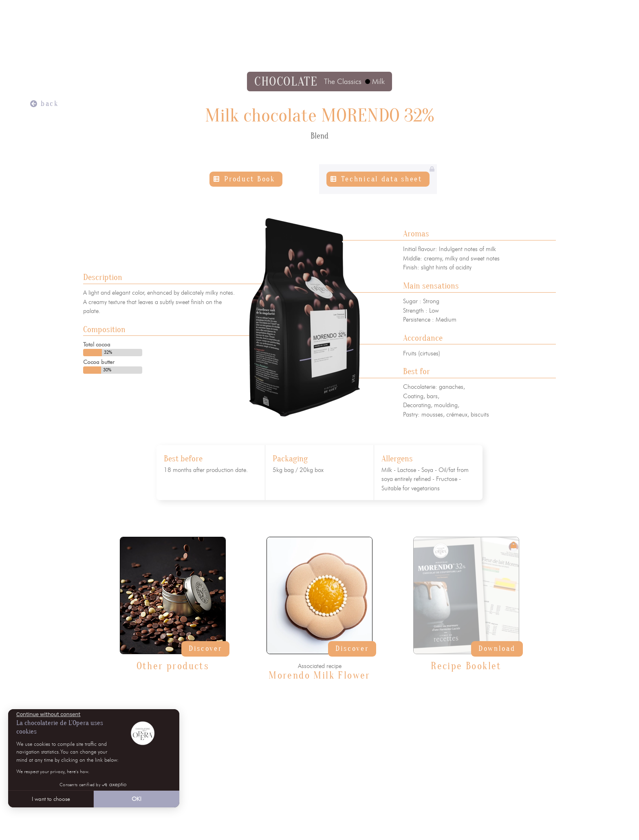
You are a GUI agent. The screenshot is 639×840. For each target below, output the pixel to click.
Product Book (249, 179)
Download (497, 649)
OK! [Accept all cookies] (137, 799)
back (50, 104)
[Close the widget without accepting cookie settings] (48, 714)
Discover (205, 649)
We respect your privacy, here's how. (53, 771)
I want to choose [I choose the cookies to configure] (51, 799)
